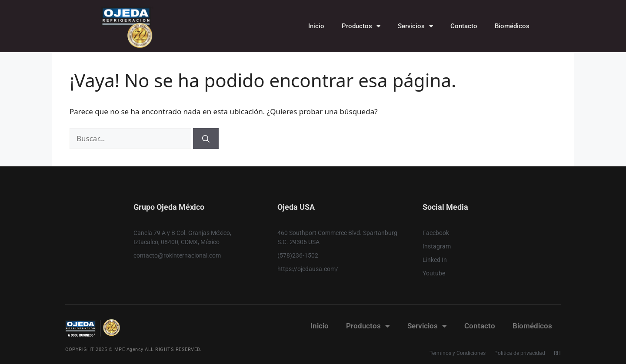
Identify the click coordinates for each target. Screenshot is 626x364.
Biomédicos (512, 26)
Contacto (464, 26)
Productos (361, 26)
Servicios (415, 26)
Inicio (316, 26)
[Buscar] (206, 139)
